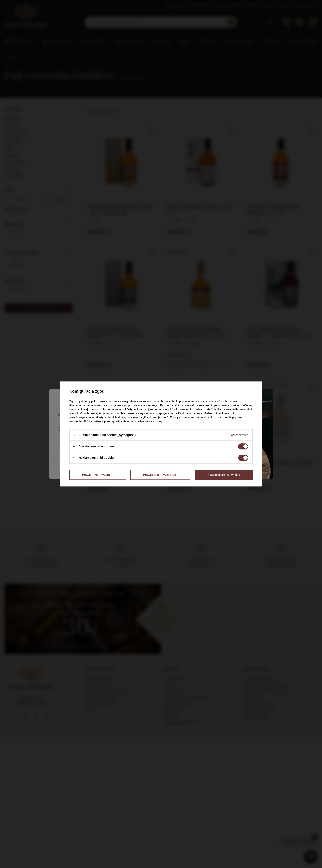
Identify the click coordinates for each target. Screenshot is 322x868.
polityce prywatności (113, 409)
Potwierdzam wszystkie (224, 475)
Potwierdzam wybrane (98, 475)
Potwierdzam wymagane (160, 475)
